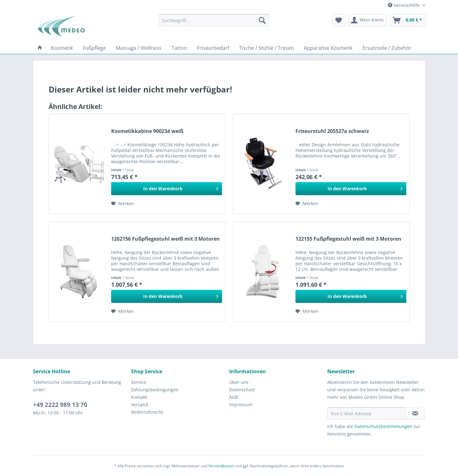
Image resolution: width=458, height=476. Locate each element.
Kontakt (139, 397)
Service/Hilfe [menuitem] (404, 5)
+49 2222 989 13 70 (60, 405)
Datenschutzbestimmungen (383, 426)
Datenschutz (242, 390)
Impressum (241, 405)
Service (139, 382)
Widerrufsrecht (147, 412)
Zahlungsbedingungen (155, 390)
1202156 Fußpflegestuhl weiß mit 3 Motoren (165, 239)
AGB (234, 397)
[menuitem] (214, 20)
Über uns (239, 382)
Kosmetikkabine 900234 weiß (147, 131)
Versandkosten (221, 466)
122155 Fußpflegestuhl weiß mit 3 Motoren (348, 239)
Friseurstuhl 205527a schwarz (332, 131)
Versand (140, 405)
